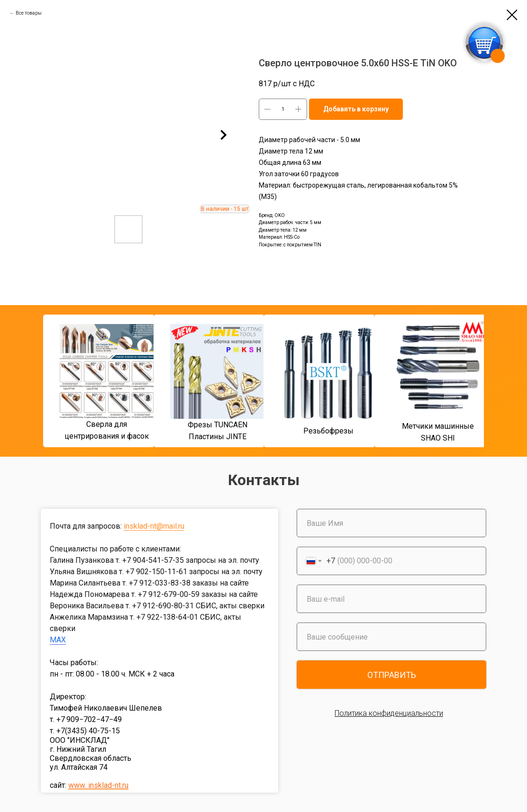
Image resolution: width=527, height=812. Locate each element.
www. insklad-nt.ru (98, 785)
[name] (391, 523)
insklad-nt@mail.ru (154, 526)
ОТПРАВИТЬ (392, 675)
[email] (391, 599)
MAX (58, 640)
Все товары (29, 13)
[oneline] (391, 637)
